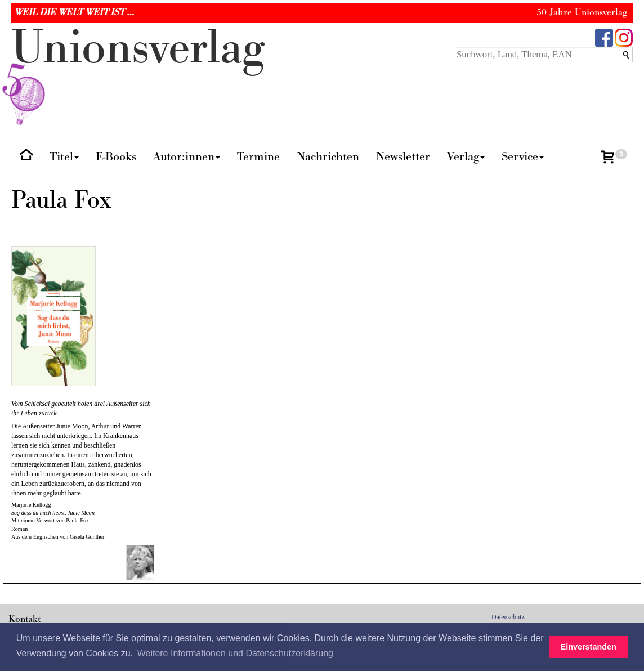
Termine (258, 157)
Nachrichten (328, 157)
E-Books (116, 157)
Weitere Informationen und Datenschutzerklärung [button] (235, 653)
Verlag (466, 157)
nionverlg (138, 74)
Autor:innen (187, 157)
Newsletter (403, 157)
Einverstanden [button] (589, 647)
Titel (64, 157)
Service (523, 157)
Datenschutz (508, 617)
